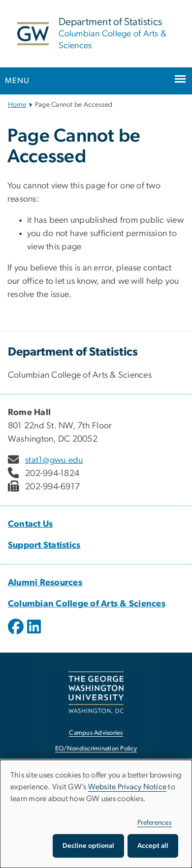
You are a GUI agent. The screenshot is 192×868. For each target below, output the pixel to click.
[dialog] (96, 814)
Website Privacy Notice (128, 787)
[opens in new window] (17, 634)
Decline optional (88, 846)
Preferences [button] (155, 823)
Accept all (153, 846)
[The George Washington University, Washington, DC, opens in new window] (96, 692)
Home (17, 105)
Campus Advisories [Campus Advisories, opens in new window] (96, 733)
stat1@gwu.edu (54, 460)
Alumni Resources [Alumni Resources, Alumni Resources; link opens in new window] (45, 583)
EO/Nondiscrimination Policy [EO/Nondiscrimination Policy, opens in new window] (96, 749)
